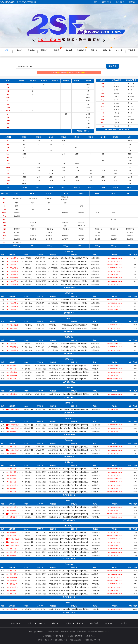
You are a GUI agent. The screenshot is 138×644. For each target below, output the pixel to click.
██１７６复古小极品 (12, 409)
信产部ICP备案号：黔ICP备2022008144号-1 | (54, 640)
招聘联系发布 (106, 2)
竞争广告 (81, 623)
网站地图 (106, 632)
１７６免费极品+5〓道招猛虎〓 (15, 372)
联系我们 (132, 2)
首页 (95, 2)
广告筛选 (69, 623)
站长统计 (71, 636)
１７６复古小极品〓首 (12, 571)
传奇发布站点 (95, 623)
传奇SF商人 (123, 623)
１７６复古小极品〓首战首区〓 (15, 366)
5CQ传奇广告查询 (59, 636)
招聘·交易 (44, 623)
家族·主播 (56, 623)
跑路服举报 (120, 2)
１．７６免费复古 (12, 258)
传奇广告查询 (17, 623)
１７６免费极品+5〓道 (12, 577)
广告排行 (31, 623)
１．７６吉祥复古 (12, 261)
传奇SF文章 (110, 623)
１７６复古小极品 (12, 325)
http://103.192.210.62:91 (115, 258)
